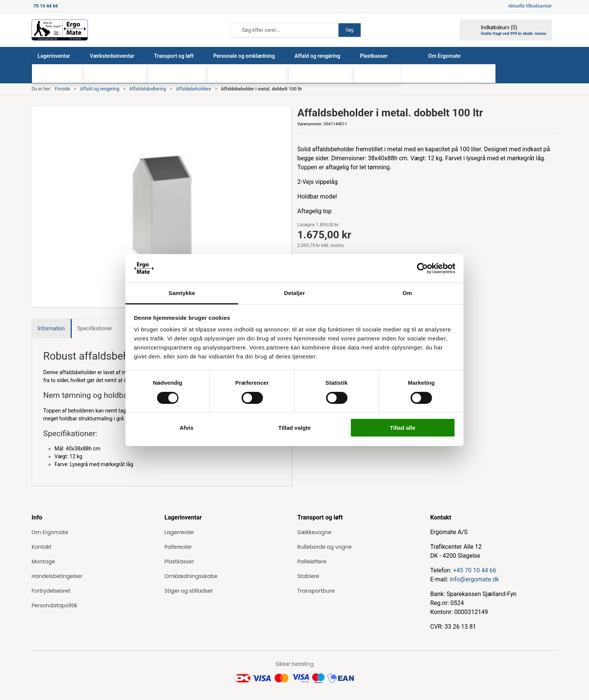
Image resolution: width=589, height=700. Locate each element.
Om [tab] (407, 293)
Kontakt (42, 547)
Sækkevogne (315, 532)
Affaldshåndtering (148, 89)
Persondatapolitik (54, 605)
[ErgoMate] (60, 30)
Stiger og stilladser (189, 591)
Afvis (187, 428)
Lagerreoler (179, 532)
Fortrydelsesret (51, 591)
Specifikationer (95, 328)
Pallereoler (178, 547)
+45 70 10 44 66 (475, 570)
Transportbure (316, 591)
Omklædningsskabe (191, 576)
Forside (63, 89)
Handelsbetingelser (57, 576)
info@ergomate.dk (474, 579)
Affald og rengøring (100, 89)
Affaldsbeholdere (193, 89)
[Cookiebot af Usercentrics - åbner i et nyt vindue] (422, 268)
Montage (43, 562)
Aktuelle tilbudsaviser (530, 6)
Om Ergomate (50, 532)
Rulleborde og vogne (325, 547)
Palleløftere (312, 562)
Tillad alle (402, 428)
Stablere (308, 576)
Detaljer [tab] (294, 293)
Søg (350, 30)
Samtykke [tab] (182, 293)
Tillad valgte (294, 428)
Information (51, 328)
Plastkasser (179, 562)
